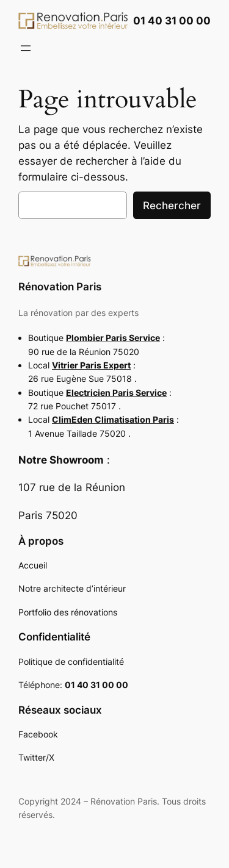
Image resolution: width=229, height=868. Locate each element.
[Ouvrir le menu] (26, 48)
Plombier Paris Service (113, 338)
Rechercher (172, 206)
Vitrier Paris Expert (91, 365)
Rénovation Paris (60, 287)
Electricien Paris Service (116, 393)
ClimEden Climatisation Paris (113, 419)
